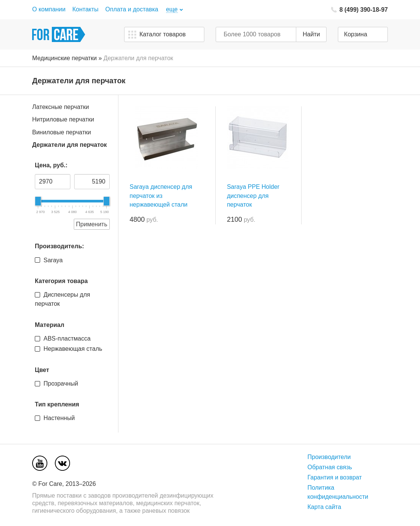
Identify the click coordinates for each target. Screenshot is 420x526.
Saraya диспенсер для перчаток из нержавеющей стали (161, 195)
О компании (49, 9)
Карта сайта (324, 507)
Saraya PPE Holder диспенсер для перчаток (253, 195)
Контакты (85, 9)
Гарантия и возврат (334, 477)
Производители (329, 457)
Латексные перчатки (61, 107)
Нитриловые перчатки (63, 119)
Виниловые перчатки (61, 132)
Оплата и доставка (132, 9)
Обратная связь (330, 467)
